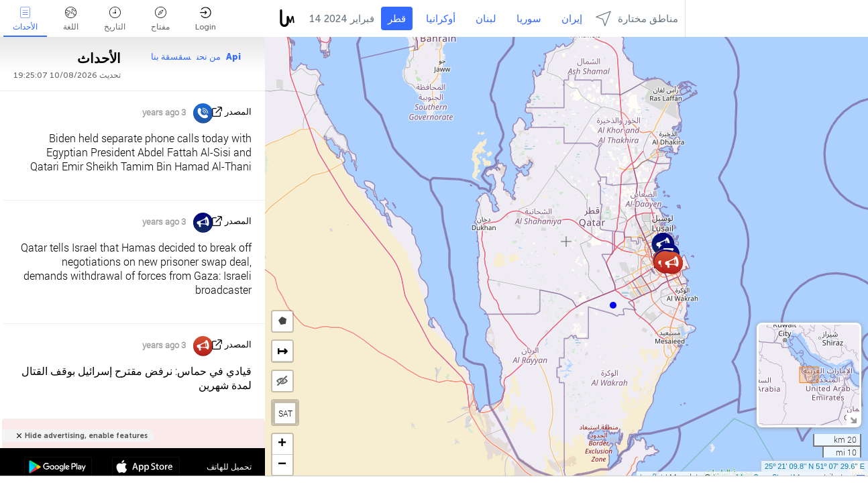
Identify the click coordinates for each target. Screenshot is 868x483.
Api (233, 57)
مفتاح (160, 19)
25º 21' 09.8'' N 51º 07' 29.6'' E (815, 466)
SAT (285, 413)
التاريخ (115, 19)
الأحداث (25, 19)
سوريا (529, 19)
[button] (613, 305)
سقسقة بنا (171, 57)
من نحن (209, 57)
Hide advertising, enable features (86, 436)
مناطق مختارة (637, 18)
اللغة (71, 19)
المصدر (238, 112)
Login (206, 19)
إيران (572, 19)
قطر (397, 19)
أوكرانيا (441, 19)
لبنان (486, 19)
